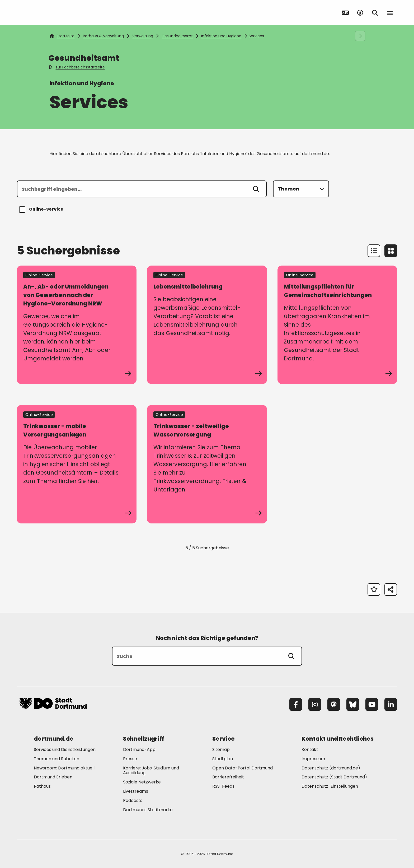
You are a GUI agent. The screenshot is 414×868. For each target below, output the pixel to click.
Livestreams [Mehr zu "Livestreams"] (136, 791)
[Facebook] (296, 704)
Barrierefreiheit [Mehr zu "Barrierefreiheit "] (228, 777)
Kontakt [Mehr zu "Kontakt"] (310, 749)
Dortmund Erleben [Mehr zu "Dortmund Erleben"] (53, 777)
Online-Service (42, 210)
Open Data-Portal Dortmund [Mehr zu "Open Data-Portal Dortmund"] (243, 768)
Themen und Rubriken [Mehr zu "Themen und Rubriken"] (57, 759)
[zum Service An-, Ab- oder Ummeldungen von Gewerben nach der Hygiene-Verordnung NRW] (77, 325)
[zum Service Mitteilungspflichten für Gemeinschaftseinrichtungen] (337, 325)
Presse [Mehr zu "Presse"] (130, 759)
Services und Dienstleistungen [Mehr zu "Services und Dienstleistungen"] (65, 749)
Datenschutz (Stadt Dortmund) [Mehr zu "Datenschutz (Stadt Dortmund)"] (334, 777)
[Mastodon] (334, 704)
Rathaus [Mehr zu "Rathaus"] (42, 786)
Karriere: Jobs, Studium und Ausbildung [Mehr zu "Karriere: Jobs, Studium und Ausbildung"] (151, 770)
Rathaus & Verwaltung (103, 36)
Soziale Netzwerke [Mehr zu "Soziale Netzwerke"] (142, 782)
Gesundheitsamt (177, 36)
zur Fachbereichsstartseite (77, 67)
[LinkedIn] (391, 704)
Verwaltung (143, 36)
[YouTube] (372, 704)
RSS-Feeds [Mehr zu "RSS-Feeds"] (223, 786)
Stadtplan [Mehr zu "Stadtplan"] (223, 759)
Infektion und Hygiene (221, 36)
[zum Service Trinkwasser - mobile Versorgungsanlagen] (77, 464)
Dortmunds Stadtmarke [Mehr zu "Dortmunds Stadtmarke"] (148, 810)
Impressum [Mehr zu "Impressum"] (313, 759)
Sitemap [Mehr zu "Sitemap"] (221, 749)
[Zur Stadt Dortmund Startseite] (53, 13)
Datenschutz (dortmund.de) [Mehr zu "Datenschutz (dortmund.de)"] (331, 768)
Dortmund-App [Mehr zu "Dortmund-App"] (139, 749)
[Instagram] (315, 704)
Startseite (62, 36)
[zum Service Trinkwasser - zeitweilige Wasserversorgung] (207, 464)
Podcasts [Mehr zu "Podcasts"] (133, 800)
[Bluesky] (353, 704)
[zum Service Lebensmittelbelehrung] (207, 325)
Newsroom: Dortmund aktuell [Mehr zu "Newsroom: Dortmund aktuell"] (64, 768)
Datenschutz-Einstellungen (330, 786)
